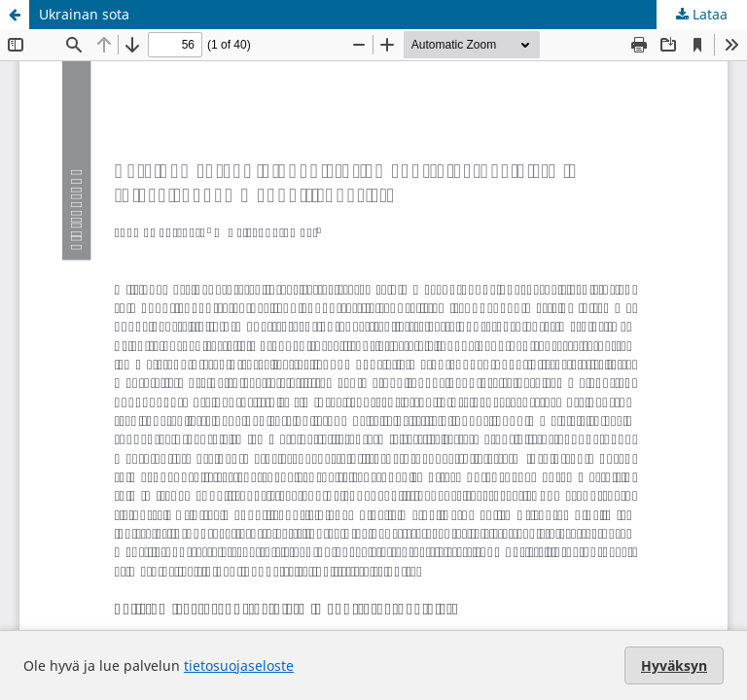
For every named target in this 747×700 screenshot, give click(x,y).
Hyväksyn (674, 665)
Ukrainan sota (84, 14)
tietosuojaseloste (239, 665)
